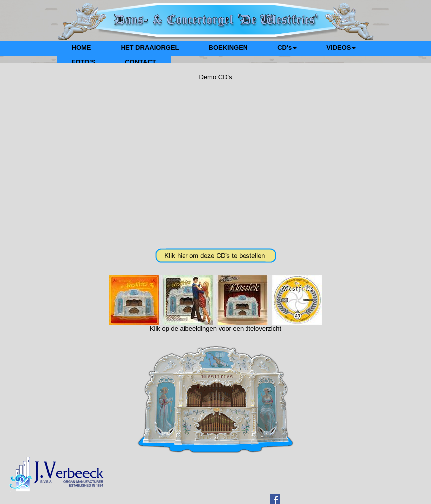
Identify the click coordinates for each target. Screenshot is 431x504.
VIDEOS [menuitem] (341, 47)
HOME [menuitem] (82, 47)
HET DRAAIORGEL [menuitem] (150, 47)
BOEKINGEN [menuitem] (228, 47)
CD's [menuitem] (287, 47)
